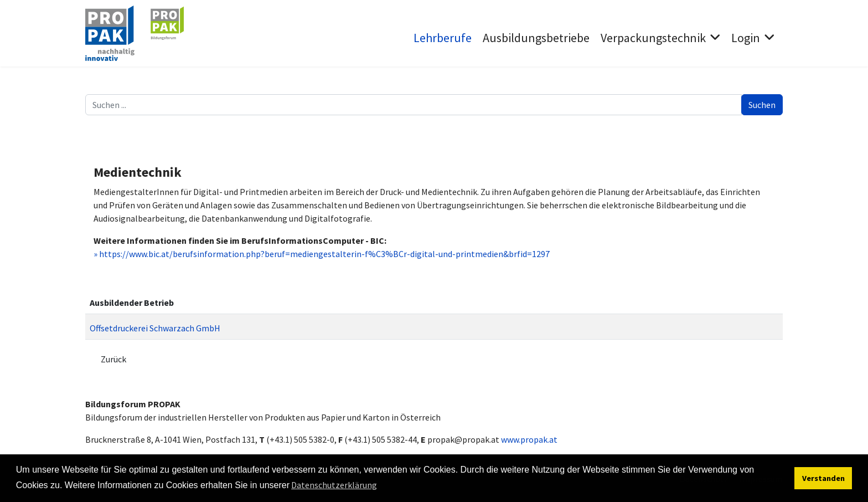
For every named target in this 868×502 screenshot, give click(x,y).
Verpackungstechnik (653, 38)
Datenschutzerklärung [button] (334, 485)
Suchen (762, 105)
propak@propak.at (463, 439)
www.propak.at (529, 439)
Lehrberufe (443, 38)
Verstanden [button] (823, 478)
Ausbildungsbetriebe (536, 38)
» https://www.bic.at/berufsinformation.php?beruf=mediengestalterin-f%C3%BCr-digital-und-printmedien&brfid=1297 (322, 254)
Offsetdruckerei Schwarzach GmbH (155, 328)
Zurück (113, 359)
